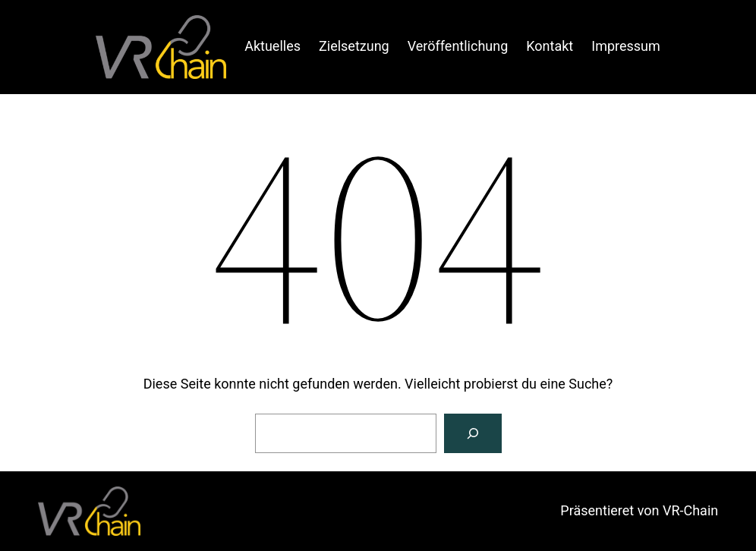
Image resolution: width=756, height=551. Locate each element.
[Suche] (473, 433)
